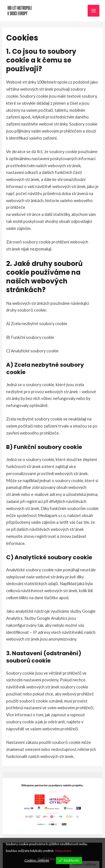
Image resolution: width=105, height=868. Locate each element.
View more (63, 851)
